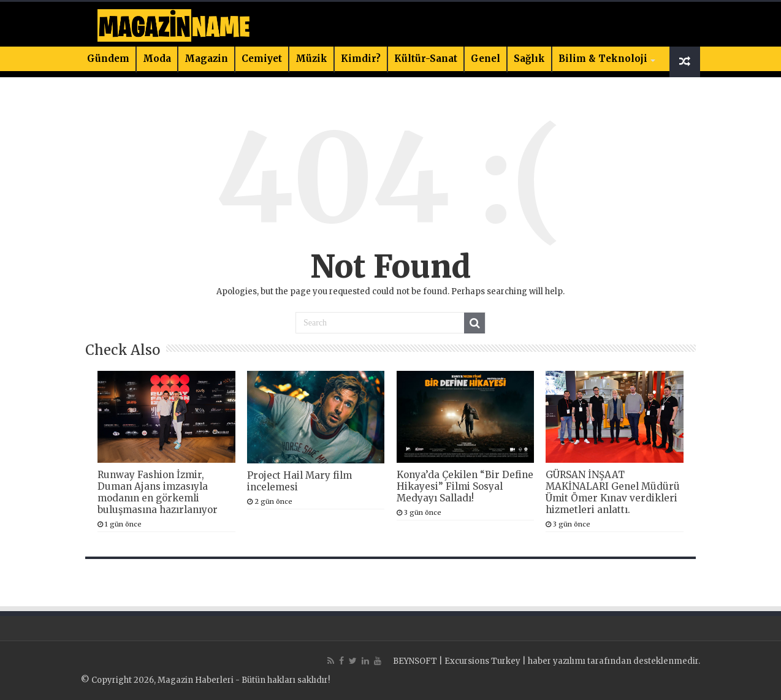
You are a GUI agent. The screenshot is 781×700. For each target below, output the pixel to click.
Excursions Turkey (482, 661)
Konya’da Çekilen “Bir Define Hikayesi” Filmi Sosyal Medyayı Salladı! (465, 486)
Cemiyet (262, 59)
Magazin (206, 59)
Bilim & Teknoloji (603, 59)
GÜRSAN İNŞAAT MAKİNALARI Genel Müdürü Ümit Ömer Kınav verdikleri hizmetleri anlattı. (613, 492)
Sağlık (529, 59)
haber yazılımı (557, 661)
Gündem (108, 59)
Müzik (311, 59)
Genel (486, 59)
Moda (157, 59)
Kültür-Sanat (426, 59)
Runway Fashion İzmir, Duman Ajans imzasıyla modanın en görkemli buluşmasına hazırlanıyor (158, 492)
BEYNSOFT (415, 661)
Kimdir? (361, 59)
